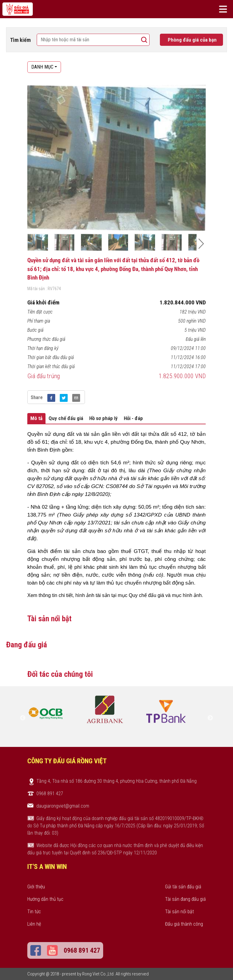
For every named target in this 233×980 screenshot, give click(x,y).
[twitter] (64, 397)
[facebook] (51, 397)
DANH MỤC (42, 67)
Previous (23, 718)
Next (210, 718)
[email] (76, 397)
